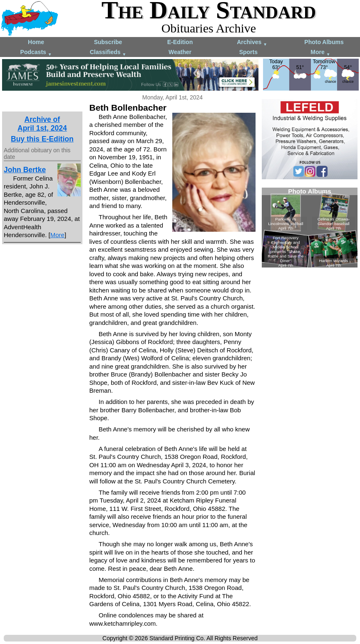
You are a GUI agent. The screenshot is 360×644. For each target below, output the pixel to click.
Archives (252, 43)
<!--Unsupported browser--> (310, 228)
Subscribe (108, 42)
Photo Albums (324, 42)
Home (36, 42)
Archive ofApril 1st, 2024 (42, 124)
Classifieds (108, 53)
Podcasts (36, 53)
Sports (248, 52)
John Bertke (25, 170)
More (320, 53)
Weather (180, 52)
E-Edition (180, 42)
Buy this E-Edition (42, 139)
